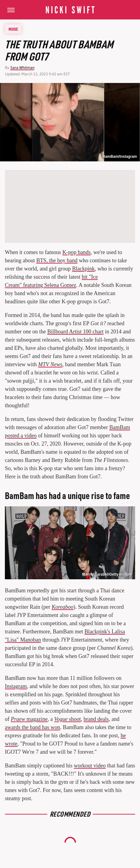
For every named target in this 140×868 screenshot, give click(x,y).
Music (13, 29)
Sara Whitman (22, 68)
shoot (67, 719)
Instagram (16, 686)
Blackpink (83, 269)
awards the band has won (32, 727)
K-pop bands (76, 252)
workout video (90, 766)
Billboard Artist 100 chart (75, 332)
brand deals (96, 719)
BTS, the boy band (57, 260)
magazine (29, 719)
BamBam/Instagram (120, 157)
